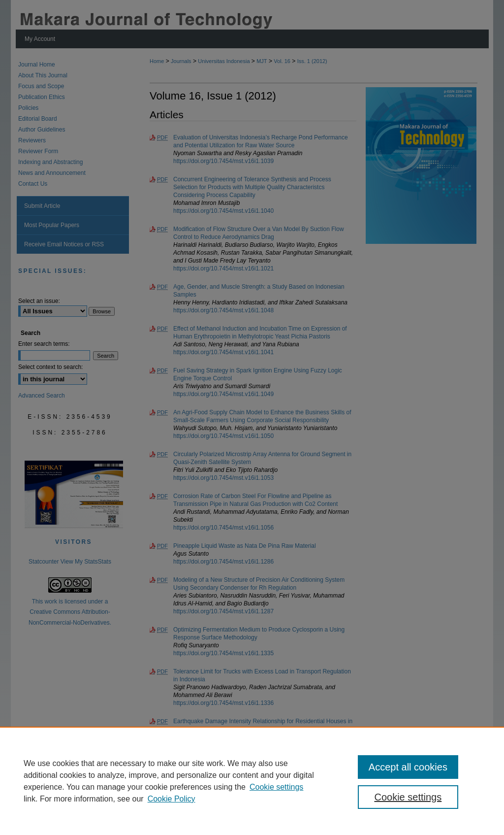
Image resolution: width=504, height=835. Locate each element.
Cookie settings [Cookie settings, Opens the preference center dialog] (408, 797)
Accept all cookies (408, 767)
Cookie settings (276, 787)
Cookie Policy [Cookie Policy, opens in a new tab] (172, 799)
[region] (252, 781)
